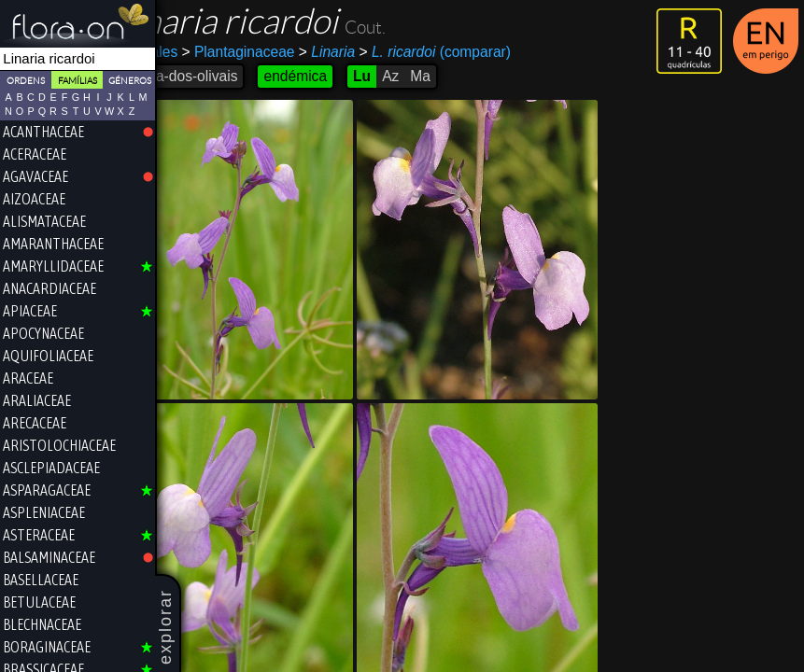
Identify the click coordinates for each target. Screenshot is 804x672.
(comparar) (480, 52)
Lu (407, 76)
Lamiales (193, 52)
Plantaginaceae (283, 52)
